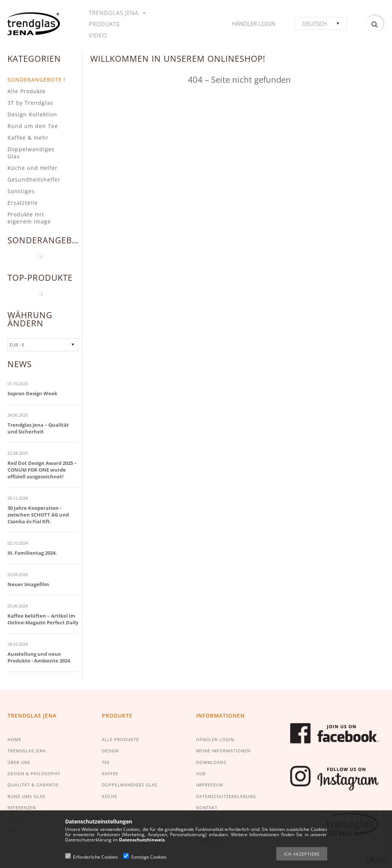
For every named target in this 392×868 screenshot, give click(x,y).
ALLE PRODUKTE (120, 739)
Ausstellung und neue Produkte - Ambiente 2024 (39, 657)
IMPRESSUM (210, 785)
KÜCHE (110, 796)
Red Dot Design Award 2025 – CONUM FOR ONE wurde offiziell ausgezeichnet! (42, 470)
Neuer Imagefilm (28, 584)
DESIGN (110, 751)
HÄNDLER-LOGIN (215, 739)
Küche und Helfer (33, 168)
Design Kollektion (32, 114)
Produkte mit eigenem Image (29, 218)
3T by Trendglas (30, 103)
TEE (106, 762)
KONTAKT (207, 808)
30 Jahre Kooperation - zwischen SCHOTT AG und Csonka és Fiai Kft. (38, 515)
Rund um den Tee (33, 126)
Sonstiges (21, 191)
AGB (201, 773)
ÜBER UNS (19, 762)
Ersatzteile (23, 203)
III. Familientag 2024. (32, 553)
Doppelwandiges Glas (31, 153)
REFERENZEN (22, 808)
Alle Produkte (27, 91)
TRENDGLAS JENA (27, 751)
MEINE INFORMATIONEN (223, 751)
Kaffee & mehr (28, 138)
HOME (14, 739)
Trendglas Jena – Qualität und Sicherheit (38, 428)
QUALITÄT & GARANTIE (33, 785)
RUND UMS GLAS (26, 796)
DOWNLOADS (211, 762)
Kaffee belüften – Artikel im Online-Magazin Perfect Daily (43, 619)
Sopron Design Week (32, 393)
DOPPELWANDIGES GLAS (130, 785)
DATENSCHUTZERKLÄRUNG (226, 796)
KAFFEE (110, 773)
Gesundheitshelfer (34, 179)
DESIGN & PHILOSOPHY (34, 773)
